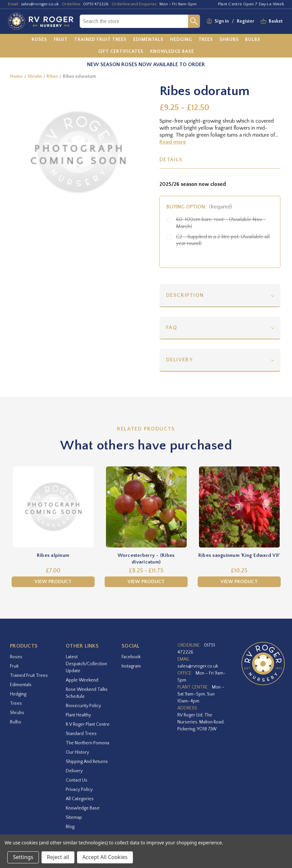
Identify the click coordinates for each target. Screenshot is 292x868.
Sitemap (74, 817)
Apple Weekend (82, 680)
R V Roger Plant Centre (88, 724)
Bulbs (16, 722)
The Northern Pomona (88, 743)
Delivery (180, 360)
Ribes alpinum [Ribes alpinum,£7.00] (53, 555)
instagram (131, 666)
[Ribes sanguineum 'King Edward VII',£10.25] (239, 507)
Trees (16, 703)
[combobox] (134, 21)
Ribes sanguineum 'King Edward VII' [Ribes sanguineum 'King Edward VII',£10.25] (239, 555)
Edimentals (21, 685)
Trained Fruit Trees (29, 676)
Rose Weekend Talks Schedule (87, 693)
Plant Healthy (78, 715)
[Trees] (206, 40)
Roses (16, 657)
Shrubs (17, 713)
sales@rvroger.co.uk (40, 4)
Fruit (14, 666)
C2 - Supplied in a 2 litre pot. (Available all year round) (223, 240)
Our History (77, 752)
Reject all (58, 857)
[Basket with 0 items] (276, 21)
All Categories (80, 799)
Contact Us (77, 780)
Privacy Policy (79, 790)
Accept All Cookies (105, 857)
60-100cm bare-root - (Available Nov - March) (221, 223)
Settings (23, 857)
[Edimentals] (148, 40)
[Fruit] (61, 40)
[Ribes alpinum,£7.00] (53, 507)
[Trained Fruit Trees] (100, 40)
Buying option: (199, 207)
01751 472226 (96, 4)
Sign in (222, 21)
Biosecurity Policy (83, 706)
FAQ (172, 327)
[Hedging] (181, 40)
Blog (70, 827)
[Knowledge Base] (172, 52)
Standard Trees (81, 734)
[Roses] (39, 40)
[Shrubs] (229, 40)
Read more (173, 142)
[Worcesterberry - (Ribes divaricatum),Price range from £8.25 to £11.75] (146, 507)
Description (185, 295)
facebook (131, 657)
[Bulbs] (253, 40)
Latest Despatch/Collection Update (86, 664)
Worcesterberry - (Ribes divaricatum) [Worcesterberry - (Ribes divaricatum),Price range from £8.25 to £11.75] (146, 559)
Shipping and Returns (87, 762)
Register (245, 21)
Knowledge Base (83, 808)
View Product (53, 582)
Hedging (18, 694)
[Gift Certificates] (121, 52)
